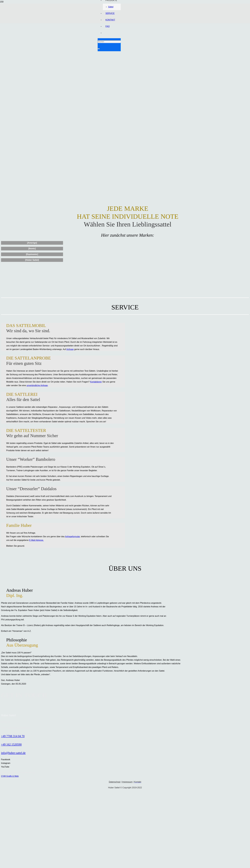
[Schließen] (99, 49)
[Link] (125, 50)
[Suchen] (109, 42)
